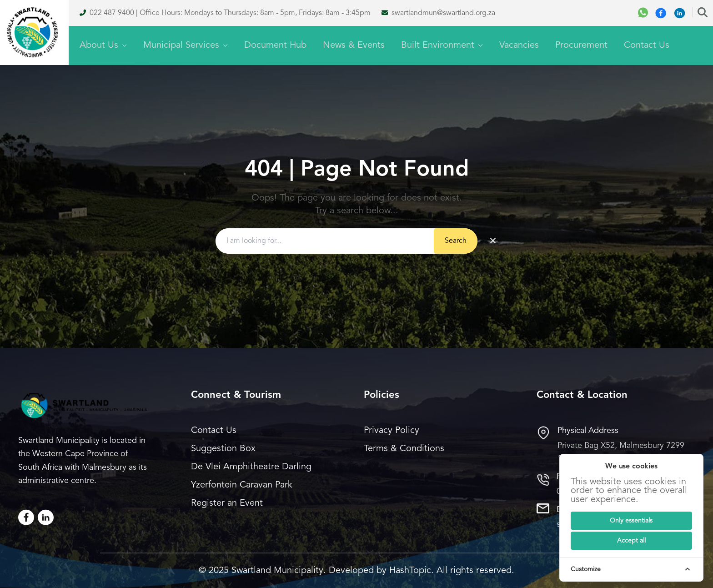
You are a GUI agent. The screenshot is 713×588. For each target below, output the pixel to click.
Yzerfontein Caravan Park (242, 485)
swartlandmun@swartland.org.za (443, 13)
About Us (103, 45)
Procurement (581, 45)
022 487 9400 (112, 13)
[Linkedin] (680, 13)
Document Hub (275, 45)
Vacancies (519, 45)
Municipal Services (186, 45)
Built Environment (442, 45)
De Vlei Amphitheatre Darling (251, 467)
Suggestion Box (223, 449)
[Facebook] (661, 13)
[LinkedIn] (46, 517)
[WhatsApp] (643, 13)
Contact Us (647, 45)
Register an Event (227, 503)
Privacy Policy (392, 431)
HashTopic (410, 571)
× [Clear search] (493, 241)
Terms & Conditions (404, 449)
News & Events (354, 45)
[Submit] (631, 521)
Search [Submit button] (456, 241)
